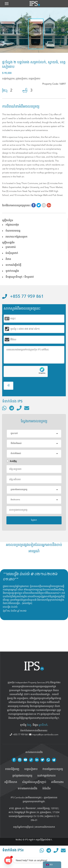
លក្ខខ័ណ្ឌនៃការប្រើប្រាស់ (23, 827)
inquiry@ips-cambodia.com (44, 735)
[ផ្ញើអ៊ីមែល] (27, 408)
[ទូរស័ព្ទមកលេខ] (19, 408)
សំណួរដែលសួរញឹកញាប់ (34, 782)
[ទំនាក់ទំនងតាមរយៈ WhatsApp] (4, 408)
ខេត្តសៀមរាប (23, 698)
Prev (4, 31)
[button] (7, 4)
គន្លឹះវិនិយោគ (11, 782)
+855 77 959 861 (23, 297)
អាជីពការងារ (57, 782)
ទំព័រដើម (46, 789)
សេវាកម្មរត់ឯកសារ (46, 776)
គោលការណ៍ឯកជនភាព (45, 827)
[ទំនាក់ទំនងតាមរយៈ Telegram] (12, 408)
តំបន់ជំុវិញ (12, 461)
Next (64, 31)
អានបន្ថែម (27, 603)
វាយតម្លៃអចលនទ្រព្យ (53, 769)
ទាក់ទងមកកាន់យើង (27, 789)
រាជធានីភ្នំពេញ (12, 769)
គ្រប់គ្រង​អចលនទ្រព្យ (22, 776)
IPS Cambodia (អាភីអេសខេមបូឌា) (26, 798)
